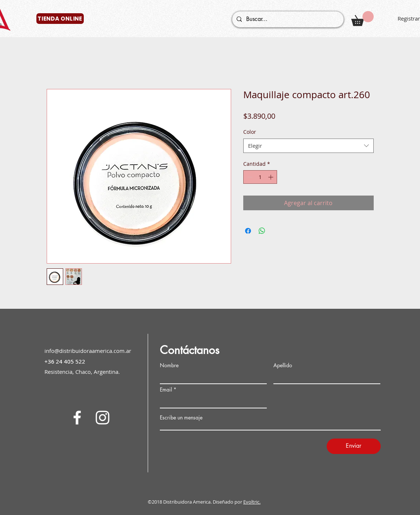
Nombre (169, 365)
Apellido (283, 365)
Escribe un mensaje (181, 418)
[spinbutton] (260, 177)
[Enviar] (354, 446)
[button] (362, 19)
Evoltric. (252, 502)
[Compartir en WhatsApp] (262, 231)
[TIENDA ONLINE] (60, 19)
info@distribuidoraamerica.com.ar (88, 351)
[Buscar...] (287, 19)
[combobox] (308, 146)
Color (250, 132)
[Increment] (271, 177)
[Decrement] (249, 177)
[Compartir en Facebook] (248, 231)
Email (166, 390)
